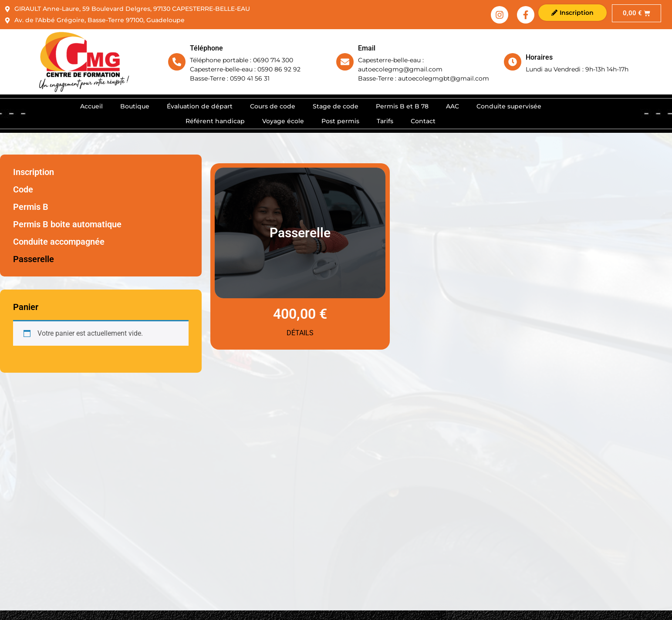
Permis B (31, 207)
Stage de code (336, 106)
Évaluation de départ (200, 106)
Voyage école (283, 121)
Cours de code (273, 106)
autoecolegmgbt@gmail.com (444, 78)
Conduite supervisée (509, 106)
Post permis (340, 121)
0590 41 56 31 (250, 78)
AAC (453, 106)
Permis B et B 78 (402, 106)
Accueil (91, 106)
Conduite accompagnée (59, 242)
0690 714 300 (273, 60)
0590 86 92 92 (279, 69)
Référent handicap (215, 121)
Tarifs (385, 121)
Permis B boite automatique (67, 224)
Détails (300, 333)
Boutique (135, 106)
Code (23, 189)
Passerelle (34, 259)
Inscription (34, 172)
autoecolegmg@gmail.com (400, 69)
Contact (423, 121)
